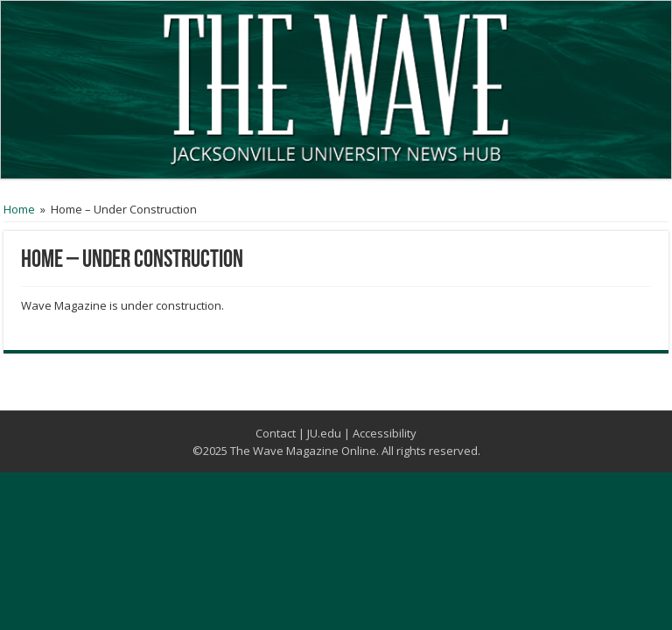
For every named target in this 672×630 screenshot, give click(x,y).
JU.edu (324, 433)
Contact (276, 433)
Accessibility (385, 433)
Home (19, 209)
